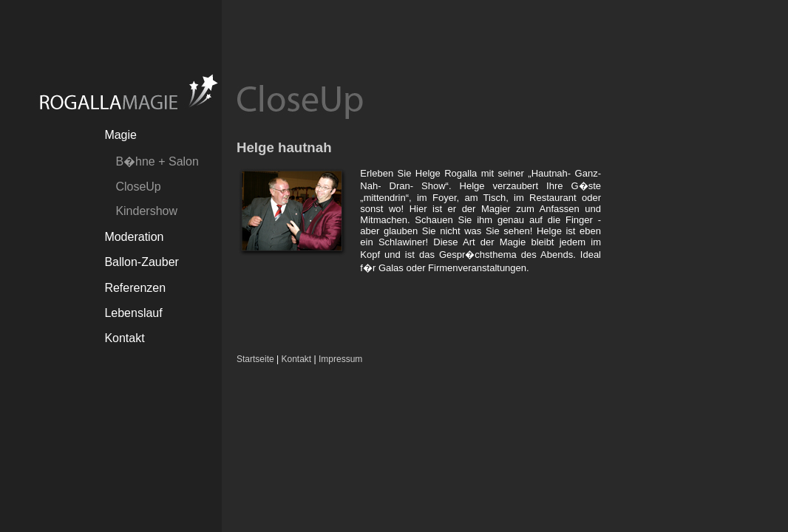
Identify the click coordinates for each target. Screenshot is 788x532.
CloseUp (138, 187)
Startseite (255, 359)
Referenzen (135, 288)
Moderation (134, 237)
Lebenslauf (133, 313)
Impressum (340, 359)
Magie (120, 135)
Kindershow (146, 211)
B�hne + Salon (157, 161)
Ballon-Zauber (142, 262)
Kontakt (124, 338)
